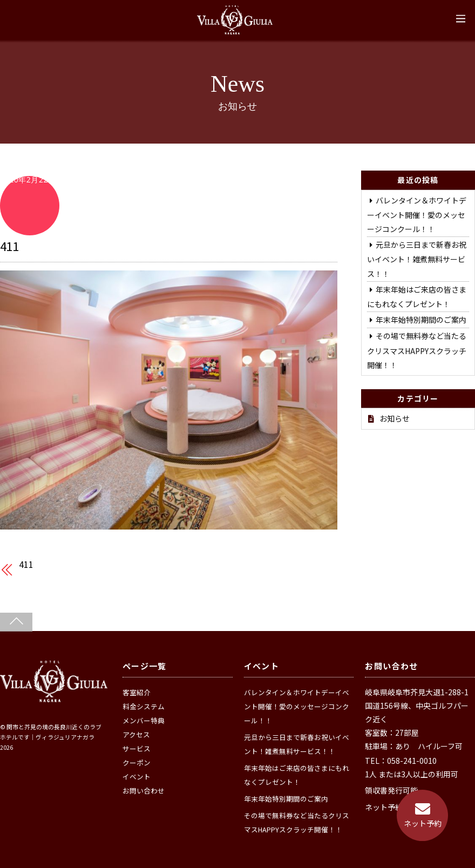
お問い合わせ (144, 791)
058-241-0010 (412, 761)
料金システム (144, 706)
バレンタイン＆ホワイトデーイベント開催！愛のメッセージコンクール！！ (417, 215)
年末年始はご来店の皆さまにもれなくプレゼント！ (297, 775)
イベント (137, 777)
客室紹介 (137, 692)
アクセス (136, 734)
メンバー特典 (144, 720)
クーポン (137, 762)
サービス (137, 748)
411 (9, 246)
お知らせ (395, 418)
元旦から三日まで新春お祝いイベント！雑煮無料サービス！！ (417, 259)
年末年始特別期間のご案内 (421, 320)
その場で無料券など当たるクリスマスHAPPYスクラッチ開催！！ (417, 350)
